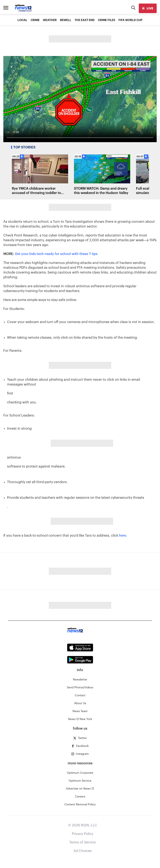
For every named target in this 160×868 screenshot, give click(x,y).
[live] (148, 8)
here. (123, 536)
